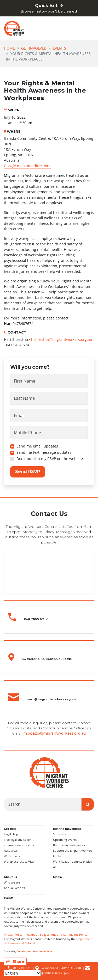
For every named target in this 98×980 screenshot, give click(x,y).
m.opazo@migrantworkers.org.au (54, 733)
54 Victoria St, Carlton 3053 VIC (61, 968)
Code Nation (24, 951)
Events (59, 48)
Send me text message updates (44, 452)
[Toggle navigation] (88, 28)
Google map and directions (28, 166)
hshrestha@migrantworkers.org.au (62, 339)
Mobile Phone (27, 433)
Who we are (12, 882)
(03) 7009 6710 (22, 968)
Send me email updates (37, 446)
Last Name (24, 398)
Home (9, 48)
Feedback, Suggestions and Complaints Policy (56, 934)
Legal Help (11, 834)
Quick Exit (49, 8)
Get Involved (34, 48)
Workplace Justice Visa (19, 861)
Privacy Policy (13, 934)
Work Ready (12, 856)
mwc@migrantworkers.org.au (50, 973)
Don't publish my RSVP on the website (50, 459)
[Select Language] (22, 973)
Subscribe (60, 834)
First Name (25, 381)
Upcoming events (65, 840)
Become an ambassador (69, 845)
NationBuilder (44, 951)
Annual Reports (14, 888)
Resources (11, 851)
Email (19, 415)
